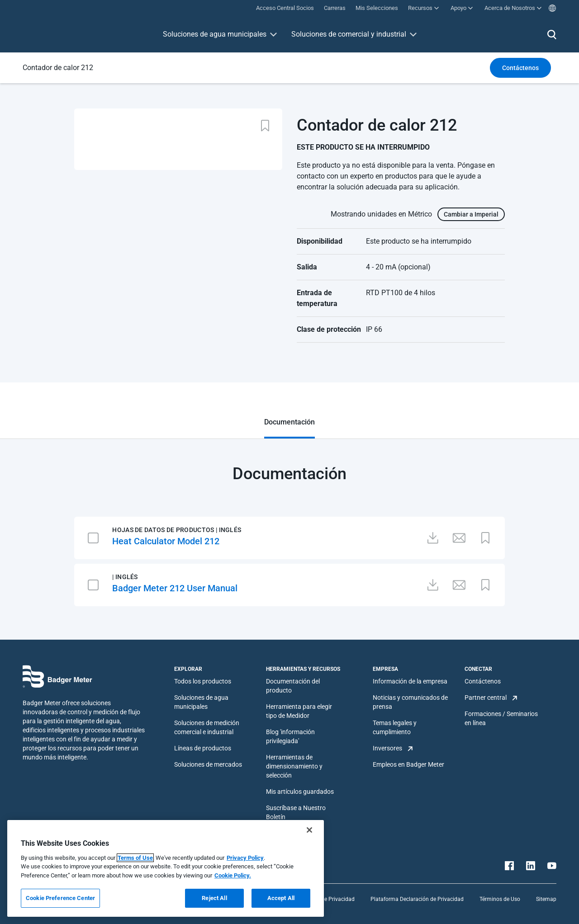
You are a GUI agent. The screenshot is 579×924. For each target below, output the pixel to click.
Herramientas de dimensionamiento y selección (294, 766)
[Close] (309, 830)
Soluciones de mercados (208, 764)
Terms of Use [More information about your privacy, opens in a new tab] (135, 858)
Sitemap (546, 899)
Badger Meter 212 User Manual (175, 588)
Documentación (289, 422)
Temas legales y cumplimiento (395, 727)
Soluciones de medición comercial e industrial (207, 727)
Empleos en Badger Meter (408, 764)
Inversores (387, 748)
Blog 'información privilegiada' (290, 736)
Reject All (214, 898)
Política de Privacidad (328, 899)
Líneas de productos (203, 748)
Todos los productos (203, 681)
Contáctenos (483, 681)
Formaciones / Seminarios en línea (501, 718)
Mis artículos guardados (300, 792)
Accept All (281, 898)
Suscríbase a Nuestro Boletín (296, 812)
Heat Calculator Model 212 (166, 541)
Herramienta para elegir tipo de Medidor (299, 711)
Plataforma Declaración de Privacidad (417, 899)
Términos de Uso (500, 899)
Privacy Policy (245, 858)
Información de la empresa (410, 681)
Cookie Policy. (233, 875)
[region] (166, 868)
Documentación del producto (293, 686)
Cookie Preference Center (60, 898)
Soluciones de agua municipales (215, 34)
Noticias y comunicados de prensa (410, 702)
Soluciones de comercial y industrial (349, 34)
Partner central (486, 698)
